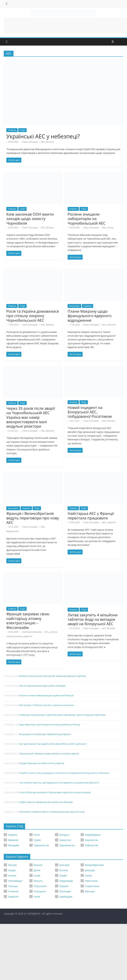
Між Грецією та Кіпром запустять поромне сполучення (46, 705)
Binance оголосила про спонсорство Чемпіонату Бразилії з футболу (52, 676)
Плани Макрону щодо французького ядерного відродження (90, 316)
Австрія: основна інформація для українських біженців (46, 695)
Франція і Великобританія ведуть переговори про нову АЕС (33, 518)
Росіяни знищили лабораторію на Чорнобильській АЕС (87, 219)
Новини (12, 130)
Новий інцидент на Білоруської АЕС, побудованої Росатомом (90, 412)
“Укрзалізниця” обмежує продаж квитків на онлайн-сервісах (49, 754)
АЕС (43, 142)
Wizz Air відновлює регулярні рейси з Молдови (42, 686)
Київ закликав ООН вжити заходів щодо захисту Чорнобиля (30, 219)
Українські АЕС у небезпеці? (43, 136)
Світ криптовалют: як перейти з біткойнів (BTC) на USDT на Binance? (53, 744)
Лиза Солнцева (30, 142)
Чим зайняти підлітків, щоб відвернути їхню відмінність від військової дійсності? (59, 783)
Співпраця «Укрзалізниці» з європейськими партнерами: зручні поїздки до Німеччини (62, 715)
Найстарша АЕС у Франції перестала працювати (91, 516)
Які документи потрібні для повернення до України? (45, 734)
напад (110, 228)
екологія (111, 325)
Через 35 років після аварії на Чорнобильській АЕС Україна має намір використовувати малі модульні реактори (31, 417)
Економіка (74, 306)
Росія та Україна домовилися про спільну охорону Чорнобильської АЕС (33, 316)
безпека (50, 142)
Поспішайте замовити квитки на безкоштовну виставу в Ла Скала (52, 812)
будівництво (12, 531)
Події (22, 130)
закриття (112, 522)
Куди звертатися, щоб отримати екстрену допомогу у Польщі (50, 725)
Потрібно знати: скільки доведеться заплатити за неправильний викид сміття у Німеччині (64, 773)
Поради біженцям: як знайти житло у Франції (42, 763)
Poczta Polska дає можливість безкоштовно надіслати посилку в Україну (55, 792)
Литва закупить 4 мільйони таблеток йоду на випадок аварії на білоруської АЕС (93, 619)
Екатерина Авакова (32, 632)
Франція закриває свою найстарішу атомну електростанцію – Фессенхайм (28, 620)
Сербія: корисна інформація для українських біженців (46, 802)
